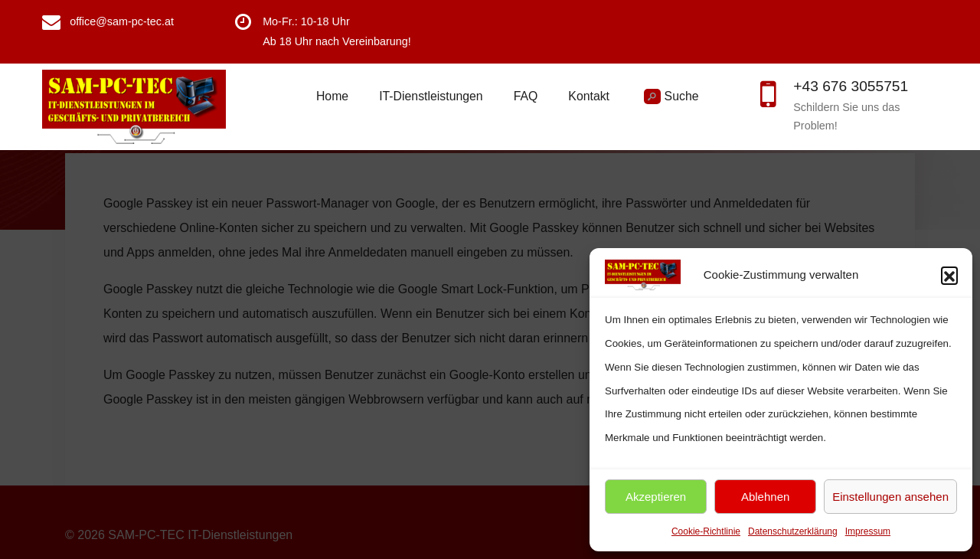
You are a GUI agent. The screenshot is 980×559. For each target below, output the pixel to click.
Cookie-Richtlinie (706, 531)
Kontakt (589, 96)
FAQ (526, 96)
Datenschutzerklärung (793, 531)
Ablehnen (765, 497)
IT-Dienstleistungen (431, 96)
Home (332, 96)
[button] (949, 275)
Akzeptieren (656, 497)
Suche (671, 96)
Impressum (868, 531)
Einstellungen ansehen (890, 497)
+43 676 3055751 (851, 86)
